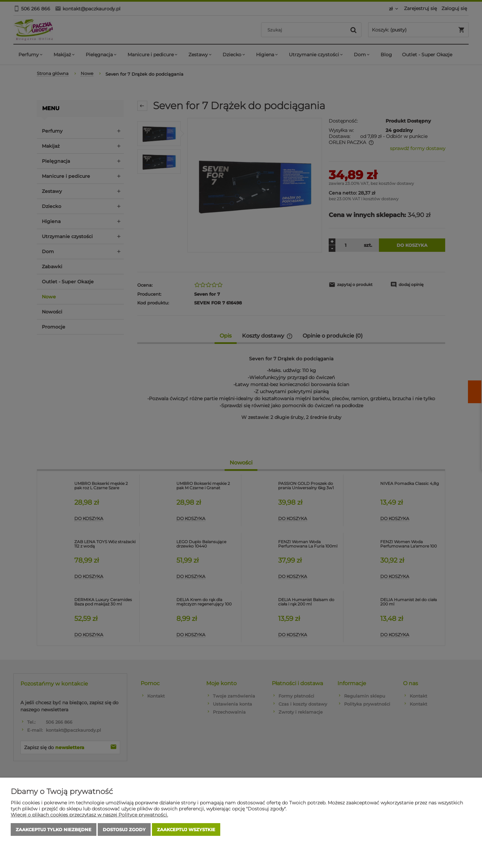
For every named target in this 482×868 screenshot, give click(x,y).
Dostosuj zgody (124, 829)
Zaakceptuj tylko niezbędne (54, 829)
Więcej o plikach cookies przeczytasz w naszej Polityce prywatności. (89, 815)
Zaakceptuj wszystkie (186, 829)
